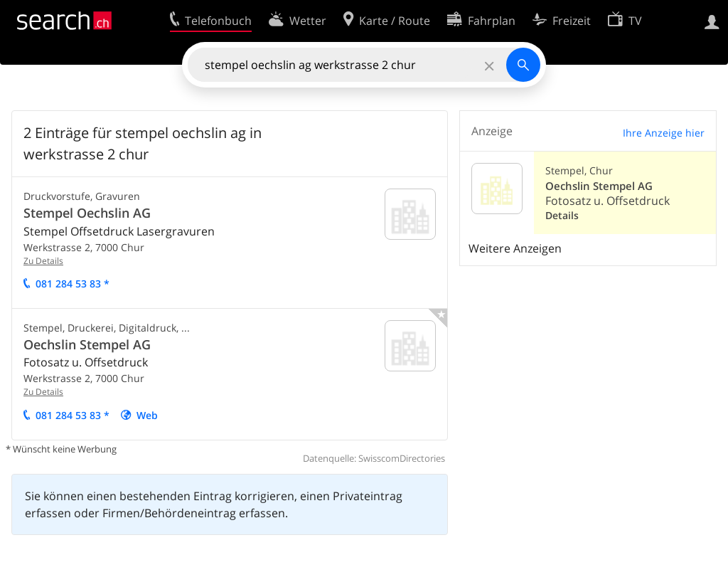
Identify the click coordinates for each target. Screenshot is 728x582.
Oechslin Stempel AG (87, 344)
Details (562, 215)
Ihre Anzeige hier (664, 133)
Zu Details (43, 261)
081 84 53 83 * (73, 284)
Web (147, 415)
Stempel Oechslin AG (87, 213)
